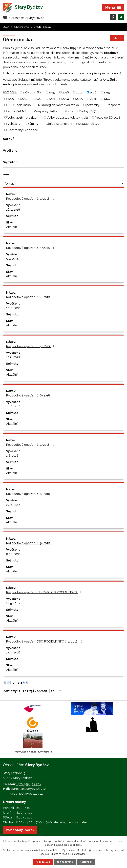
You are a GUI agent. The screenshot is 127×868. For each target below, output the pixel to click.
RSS (117, 38)
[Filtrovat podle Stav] (63, 184)
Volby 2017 (88, 111)
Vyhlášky (14, 124)
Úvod (6, 27)
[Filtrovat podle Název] (63, 145)
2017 (79, 92)
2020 (11, 99)
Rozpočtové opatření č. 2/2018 (31, 199)
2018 (93, 92)
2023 (52, 99)
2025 (79, 99)
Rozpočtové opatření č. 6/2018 (31, 395)
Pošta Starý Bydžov (20, 830)
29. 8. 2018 (13, 505)
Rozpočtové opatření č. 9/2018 (31, 543)
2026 (93, 99)
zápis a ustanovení (59, 124)
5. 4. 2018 (12, 259)
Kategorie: (10, 92)
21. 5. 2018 (13, 603)
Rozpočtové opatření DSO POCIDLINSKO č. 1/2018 (45, 641)
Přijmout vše (43, 862)
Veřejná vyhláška (46, 111)
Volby (69, 111)
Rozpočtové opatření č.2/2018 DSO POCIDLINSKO (45, 592)
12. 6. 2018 (13, 357)
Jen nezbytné (65, 862)
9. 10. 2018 (13, 554)
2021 (24, 99)
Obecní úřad (22, 27)
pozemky (93, 105)
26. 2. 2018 (13, 210)
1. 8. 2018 (12, 456)
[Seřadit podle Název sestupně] (14, 139)
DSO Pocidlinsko (19, 105)
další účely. (76, 845)
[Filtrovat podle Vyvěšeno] (63, 158)
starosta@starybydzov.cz (26, 18)
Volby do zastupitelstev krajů (67, 117)
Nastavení (86, 862)
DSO (107, 99)
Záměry (33, 124)
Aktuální (12, 227)
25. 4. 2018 (13, 652)
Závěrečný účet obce (23, 130)
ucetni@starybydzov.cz (27, 794)
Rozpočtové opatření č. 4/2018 (31, 297)
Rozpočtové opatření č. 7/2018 (31, 445)
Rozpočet (114, 105)
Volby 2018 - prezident (23, 117)
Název (8, 139)
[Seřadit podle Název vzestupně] (14, 137)
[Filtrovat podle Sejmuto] (63, 171)
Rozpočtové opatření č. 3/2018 (31, 248)
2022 (38, 99)
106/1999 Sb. (32, 92)
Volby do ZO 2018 (108, 117)
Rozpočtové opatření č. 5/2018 (31, 346)
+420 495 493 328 (29, 784)
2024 (66, 99)
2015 (52, 92)
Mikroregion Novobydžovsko (58, 105)
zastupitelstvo (89, 124)
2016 (66, 92)
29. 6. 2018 (13, 406)
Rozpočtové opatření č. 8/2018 (31, 494)
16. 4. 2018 (13, 308)
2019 (107, 92)
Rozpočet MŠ (17, 111)
